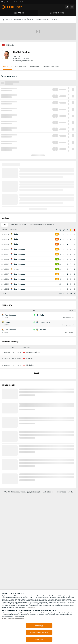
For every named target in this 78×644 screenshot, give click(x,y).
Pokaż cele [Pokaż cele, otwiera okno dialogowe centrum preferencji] (39, 639)
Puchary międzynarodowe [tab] (42, 225)
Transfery (35, 67)
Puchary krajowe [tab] (18, 225)
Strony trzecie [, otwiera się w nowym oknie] (30, 607)
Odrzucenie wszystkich (39, 632)
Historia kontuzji (51, 67)
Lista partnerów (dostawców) (13, 619)
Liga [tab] (4, 225)
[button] (67, 7)
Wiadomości (21, 67)
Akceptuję (39, 626)
